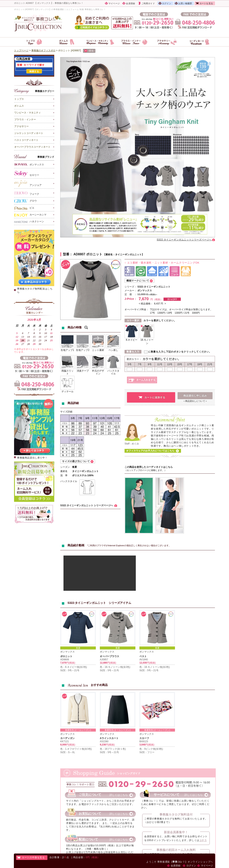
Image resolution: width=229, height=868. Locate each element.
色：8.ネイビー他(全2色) (74, 667)
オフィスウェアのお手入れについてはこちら (150, 451)
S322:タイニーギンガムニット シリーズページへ (87, 505)
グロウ (26, 201)
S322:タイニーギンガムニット (154, 287)
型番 (66, 254)
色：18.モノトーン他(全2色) (115, 667)
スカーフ (144, 738)
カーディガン (67, 738)
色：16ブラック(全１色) (113, 749)
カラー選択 (133, 321)
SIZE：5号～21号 (70, 670)
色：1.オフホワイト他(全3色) (76, 749)
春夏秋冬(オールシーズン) (78, 730)
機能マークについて (138, 281)
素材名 (64, 471)
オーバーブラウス (109, 656)
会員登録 (130, 3)
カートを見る (206, 3)
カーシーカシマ (30, 215)
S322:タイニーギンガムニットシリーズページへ (184, 240)
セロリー (27, 173)
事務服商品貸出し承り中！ (32, 458)
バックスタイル (69, 481)
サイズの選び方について (76, 461)
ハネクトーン (29, 222)
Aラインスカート (109, 738)
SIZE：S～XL (68, 752)
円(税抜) (71, 663)
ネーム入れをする (146, 380)
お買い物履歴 (185, 3)
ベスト (143, 656)
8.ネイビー (132, 340)
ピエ (24, 208)
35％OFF (172, 299)
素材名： (110, 255)
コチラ (203, 840)
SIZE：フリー (147, 752)
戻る (89, 51)
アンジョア (28, 184)
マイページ (114, 3)
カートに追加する (155, 397)
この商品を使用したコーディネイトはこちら (149, 467)
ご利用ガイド (148, 3)
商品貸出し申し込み (195, 396)
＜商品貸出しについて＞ (195, 401)
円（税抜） (152, 294)
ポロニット (66, 656)
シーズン (65, 467)
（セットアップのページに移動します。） (146, 470)
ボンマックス (29, 164)
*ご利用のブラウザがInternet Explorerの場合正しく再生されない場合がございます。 (129, 545)
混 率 (64, 475)
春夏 (78, 648)
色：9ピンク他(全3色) (151, 749)
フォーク (27, 193)
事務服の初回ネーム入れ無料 (176, 850)
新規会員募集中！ (176, 832)
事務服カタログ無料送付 (176, 814)
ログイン (167, 3)
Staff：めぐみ (132, 444)
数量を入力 (133, 352)
